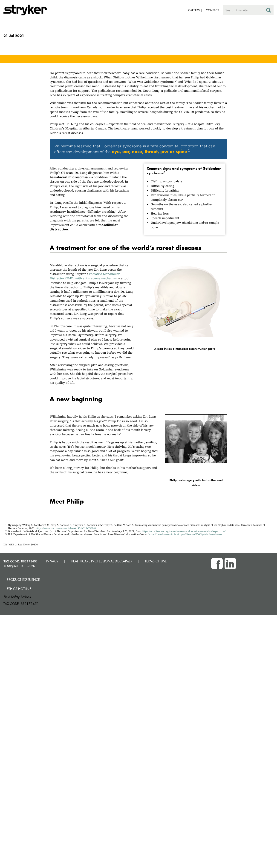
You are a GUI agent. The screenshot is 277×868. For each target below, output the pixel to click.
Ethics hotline (19, 589)
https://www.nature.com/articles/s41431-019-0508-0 (66, 528)
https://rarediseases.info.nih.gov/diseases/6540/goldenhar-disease (185, 534)
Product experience (23, 580)
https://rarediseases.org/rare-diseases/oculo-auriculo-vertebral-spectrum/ (184, 531)
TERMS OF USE (156, 561)
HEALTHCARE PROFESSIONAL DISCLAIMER (102, 561)
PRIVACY (52, 561)
